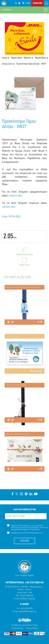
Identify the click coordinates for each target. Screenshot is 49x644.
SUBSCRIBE (24, 541)
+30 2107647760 (26, 608)
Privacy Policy (34, 530)
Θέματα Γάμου (41, 58)
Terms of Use (17, 628)
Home (5, 58)
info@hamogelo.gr (28, 599)
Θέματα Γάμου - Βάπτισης (21, 58)
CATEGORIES (24, 10)
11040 (30, 593)
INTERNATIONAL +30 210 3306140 (25, 583)
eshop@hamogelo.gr (28, 611)
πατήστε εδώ (15, 196)
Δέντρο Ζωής (7, 64)
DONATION (38, 3)
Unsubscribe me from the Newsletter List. (25, 533)
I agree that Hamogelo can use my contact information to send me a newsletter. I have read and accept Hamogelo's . (28, 527)
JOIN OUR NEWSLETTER (25, 510)
